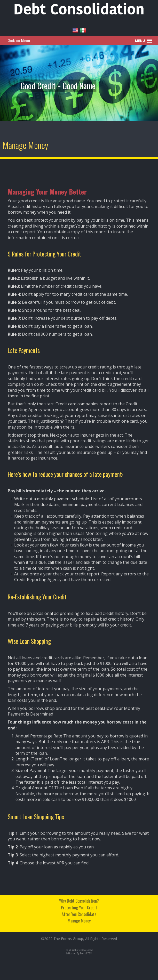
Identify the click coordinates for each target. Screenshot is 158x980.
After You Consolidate (79, 913)
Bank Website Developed (79, 950)
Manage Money (79, 920)
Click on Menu (18, 40)
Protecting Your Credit (79, 906)
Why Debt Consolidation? (79, 900)
